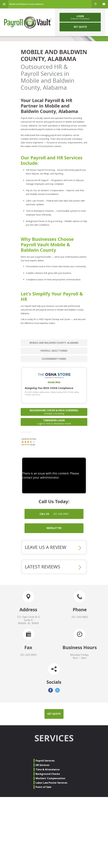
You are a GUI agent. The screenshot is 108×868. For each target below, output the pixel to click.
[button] (23, 442)
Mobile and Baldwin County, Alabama (54, 343)
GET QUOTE (80, 27)
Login (80, 17)
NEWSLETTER (54, 528)
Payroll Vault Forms (54, 351)
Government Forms (54, 359)
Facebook (51, 690)
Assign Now (54, 382)
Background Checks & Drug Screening (54, 412)
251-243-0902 (80, 617)
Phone (96, 4)
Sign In (104, 4)
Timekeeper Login (54, 422)
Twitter (57, 690)
